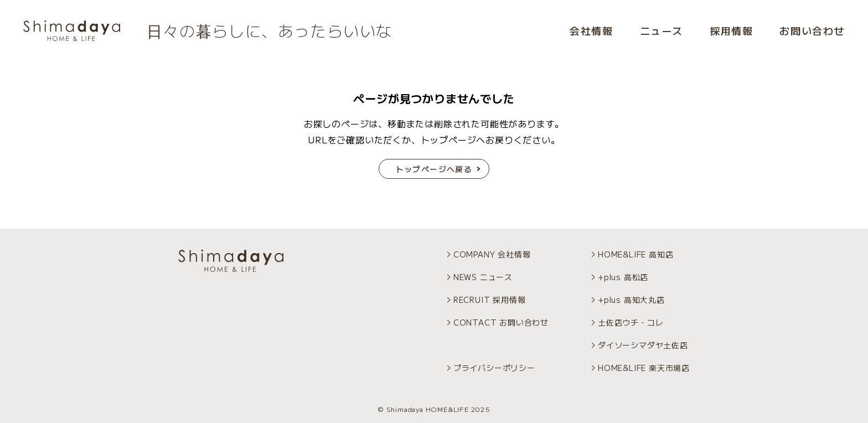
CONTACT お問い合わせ (501, 322)
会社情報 (591, 30)
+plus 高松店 (623, 277)
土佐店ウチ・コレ (631, 322)
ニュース (662, 30)
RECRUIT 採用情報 (490, 300)
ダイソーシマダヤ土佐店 (643, 345)
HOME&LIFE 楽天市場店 (644, 368)
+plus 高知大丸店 (631, 300)
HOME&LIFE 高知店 (635, 254)
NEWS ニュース (483, 277)
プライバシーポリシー (494, 368)
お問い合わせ (812, 30)
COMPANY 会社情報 (492, 254)
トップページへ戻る (434, 169)
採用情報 (731, 30)
